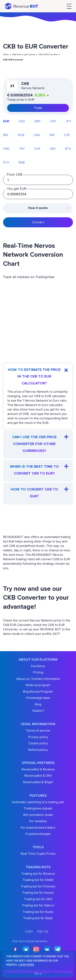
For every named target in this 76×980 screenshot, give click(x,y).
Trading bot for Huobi (38, 912)
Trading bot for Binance (38, 874)
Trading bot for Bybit (38, 918)
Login (29, 931)
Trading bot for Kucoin (38, 893)
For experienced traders (38, 828)
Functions (38, 666)
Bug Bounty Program (38, 691)
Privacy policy (38, 737)
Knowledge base (38, 698)
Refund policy (38, 750)
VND (6, 149)
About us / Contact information (38, 679)
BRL (6, 135)
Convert (38, 222)
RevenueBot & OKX (38, 776)
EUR (6, 121)
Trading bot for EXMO (38, 880)
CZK (67, 135)
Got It (38, 973)
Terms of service (38, 731)
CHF (37, 149)
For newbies (38, 821)
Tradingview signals (38, 808)
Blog (38, 704)
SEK (53, 149)
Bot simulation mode (38, 815)
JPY (69, 121)
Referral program (38, 685)
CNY (53, 121)
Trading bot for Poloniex (38, 886)
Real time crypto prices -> (25, 54)
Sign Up (43, 931)
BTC (68, 149)
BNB (22, 162)
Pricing (38, 672)
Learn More (26, 964)
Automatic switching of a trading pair (38, 802)
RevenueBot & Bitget (38, 782)
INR (52, 135)
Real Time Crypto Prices (38, 854)
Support (38, 710)
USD (22, 121)
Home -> (7, 54)
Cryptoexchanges (38, 834)
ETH (6, 162)
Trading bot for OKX (38, 899)
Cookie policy (38, 743)
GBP (37, 121)
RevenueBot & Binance (38, 769)
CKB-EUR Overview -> (49, 54)
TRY (22, 149)
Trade (38, 108)
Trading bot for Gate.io (38, 905)
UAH (37, 135)
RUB (21, 135)
